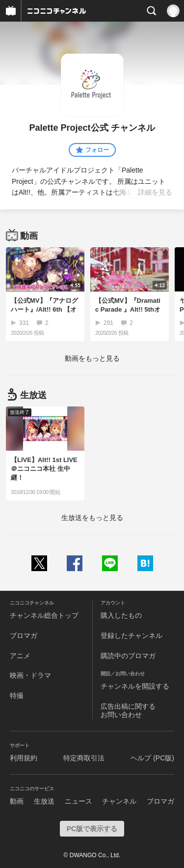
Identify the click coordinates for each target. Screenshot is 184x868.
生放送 (44, 801)
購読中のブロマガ (128, 656)
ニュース (79, 801)
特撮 (17, 695)
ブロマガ (24, 636)
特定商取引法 (84, 758)
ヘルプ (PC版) (152, 758)
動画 (17, 801)
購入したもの (121, 615)
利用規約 (24, 758)
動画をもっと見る (92, 358)
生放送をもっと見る (92, 518)
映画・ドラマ (30, 675)
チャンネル (119, 801)
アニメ (20, 656)
